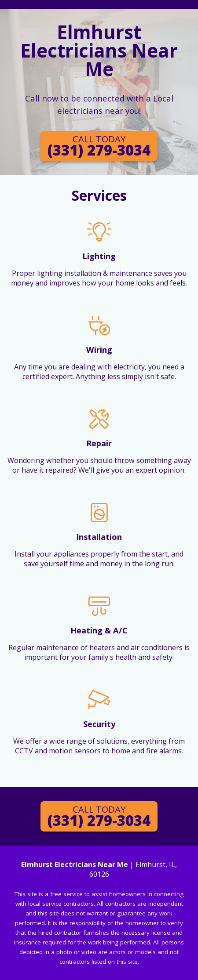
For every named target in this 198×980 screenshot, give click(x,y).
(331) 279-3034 (99, 146)
